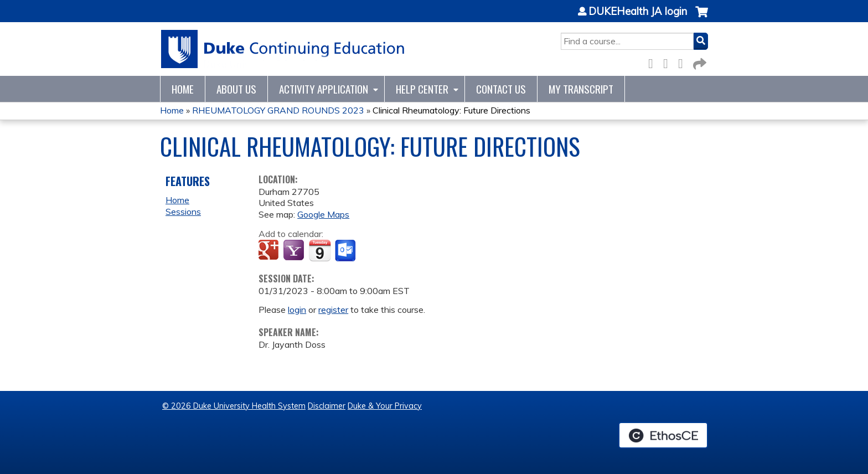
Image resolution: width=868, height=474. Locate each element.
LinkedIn (684, 62)
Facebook (654, 62)
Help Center (422, 89)
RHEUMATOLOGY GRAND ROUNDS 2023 (278, 110)
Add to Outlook (346, 251)
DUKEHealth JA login (638, 12)
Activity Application (324, 89)
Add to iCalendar (320, 250)
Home (183, 89)
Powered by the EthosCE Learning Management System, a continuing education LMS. (663, 435)
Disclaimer (327, 406)
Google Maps (323, 214)
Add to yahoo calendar (295, 251)
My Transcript (581, 89)
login (297, 310)
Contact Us (501, 89)
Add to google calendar (270, 251)
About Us (236, 89)
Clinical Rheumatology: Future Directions (451, 110)
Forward (699, 62)
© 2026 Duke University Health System (234, 406)
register (333, 310)
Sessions (183, 212)
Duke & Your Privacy (385, 406)
